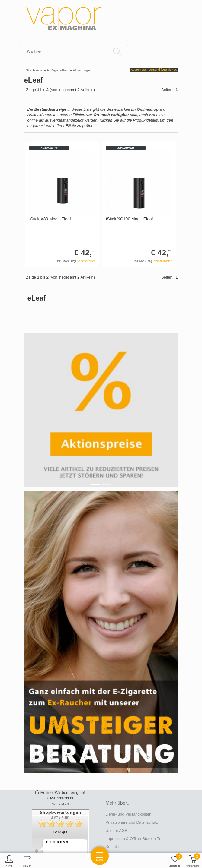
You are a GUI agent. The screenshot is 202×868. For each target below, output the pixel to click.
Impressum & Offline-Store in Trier (135, 839)
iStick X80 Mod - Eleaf (50, 219)
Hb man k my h (56, 842)
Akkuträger (82, 70)
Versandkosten (86, 261)
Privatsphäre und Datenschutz (132, 822)
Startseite (34, 70)
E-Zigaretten (58, 70)
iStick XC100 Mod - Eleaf (130, 219)
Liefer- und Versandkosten (129, 814)
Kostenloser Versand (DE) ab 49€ (154, 69)
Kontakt (112, 847)
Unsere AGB (117, 830)
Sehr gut (60, 832)
